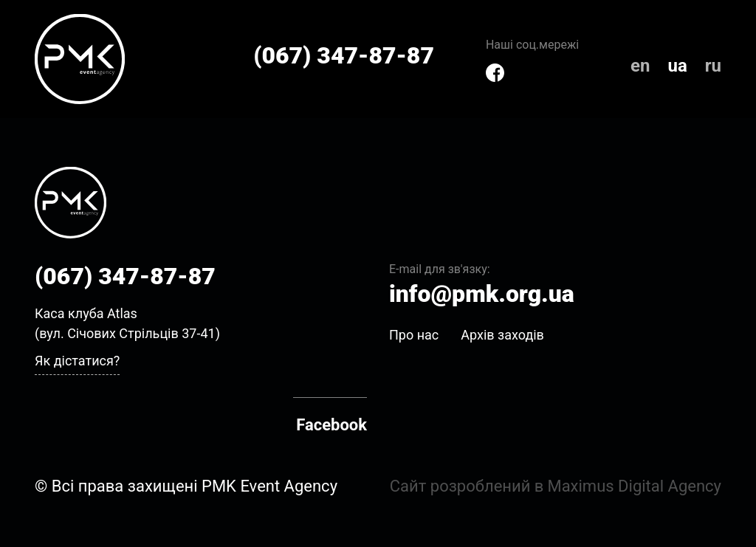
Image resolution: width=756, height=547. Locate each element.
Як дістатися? (77, 361)
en (640, 66)
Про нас (414, 335)
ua (677, 66)
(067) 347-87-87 (344, 55)
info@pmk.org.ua (482, 294)
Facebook (331, 425)
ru (713, 66)
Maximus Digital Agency (634, 486)
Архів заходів (502, 335)
